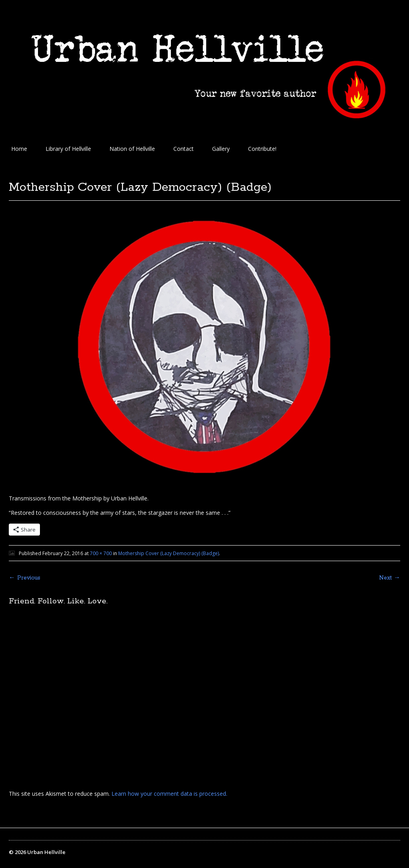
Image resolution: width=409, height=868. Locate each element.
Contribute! (262, 149)
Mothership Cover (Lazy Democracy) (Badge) (169, 553)
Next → (390, 578)
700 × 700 (101, 553)
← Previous (25, 578)
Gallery (221, 149)
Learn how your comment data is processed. (169, 794)
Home (19, 149)
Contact (184, 149)
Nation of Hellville (132, 149)
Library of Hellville (68, 149)
